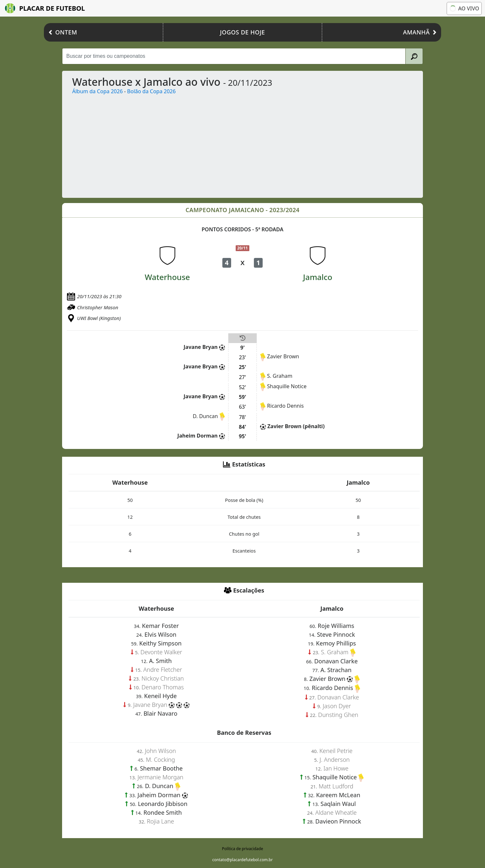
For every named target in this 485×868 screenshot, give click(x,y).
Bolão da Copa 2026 (151, 91)
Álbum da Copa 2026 (98, 91)
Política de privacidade (242, 849)
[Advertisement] (262, 144)
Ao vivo (464, 8)
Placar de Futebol (45, 8)
